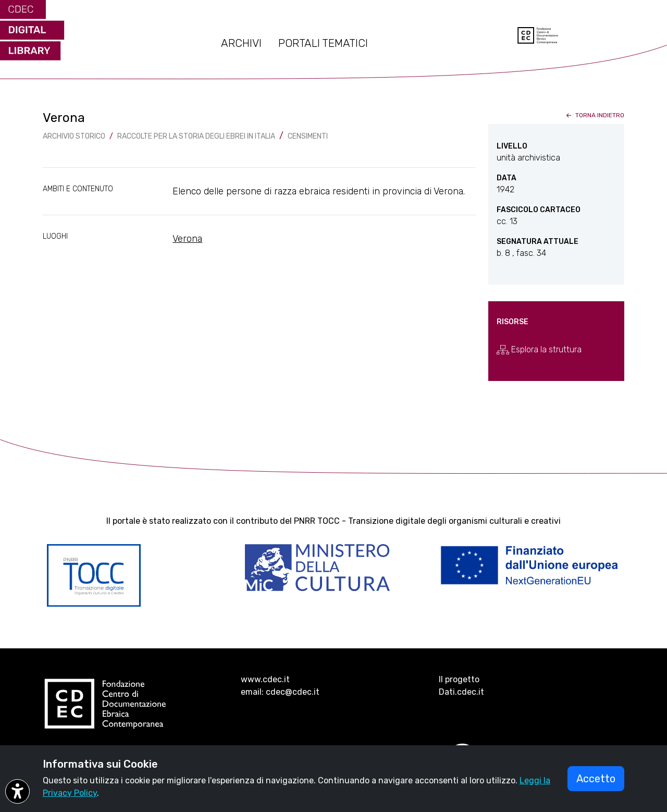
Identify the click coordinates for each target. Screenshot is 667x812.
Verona (187, 239)
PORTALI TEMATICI (323, 43)
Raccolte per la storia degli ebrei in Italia (196, 136)
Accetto (596, 779)
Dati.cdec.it (461, 692)
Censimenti (308, 136)
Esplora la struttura (539, 350)
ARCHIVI (241, 43)
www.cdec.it (265, 679)
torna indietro (594, 115)
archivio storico (74, 136)
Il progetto (459, 679)
